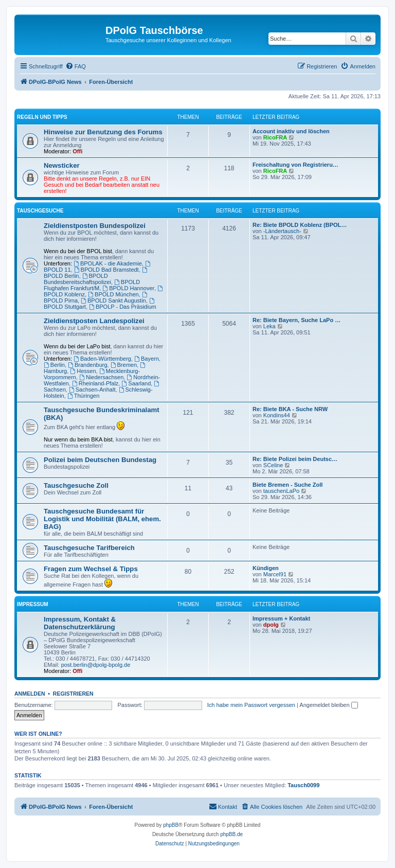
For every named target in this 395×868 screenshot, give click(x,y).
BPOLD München (113, 294)
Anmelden (30, 694)
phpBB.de (231, 834)
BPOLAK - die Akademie (108, 263)
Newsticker (62, 165)
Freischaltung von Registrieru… (295, 165)
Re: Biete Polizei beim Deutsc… (295, 459)
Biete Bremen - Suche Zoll (288, 485)
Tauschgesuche (40, 211)
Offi (77, 151)
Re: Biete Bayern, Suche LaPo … (297, 320)
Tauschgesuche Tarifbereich (89, 548)
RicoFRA (275, 137)
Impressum (33, 604)
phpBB (171, 825)
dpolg (271, 625)
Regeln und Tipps (42, 117)
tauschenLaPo (281, 491)
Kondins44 (277, 415)
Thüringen (83, 396)
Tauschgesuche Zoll (76, 485)
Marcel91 (275, 574)
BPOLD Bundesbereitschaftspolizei (77, 279)
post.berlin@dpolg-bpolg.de (96, 665)
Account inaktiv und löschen (291, 131)
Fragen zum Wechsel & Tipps (91, 569)
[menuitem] (76, 66)
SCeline (273, 465)
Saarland (136, 383)
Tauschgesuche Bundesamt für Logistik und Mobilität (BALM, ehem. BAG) (102, 519)
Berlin (54, 365)
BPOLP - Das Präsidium (123, 307)
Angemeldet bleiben (328, 705)
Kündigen (266, 568)
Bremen (124, 365)
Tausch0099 (303, 785)
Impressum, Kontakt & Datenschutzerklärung (80, 623)
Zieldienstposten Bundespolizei (95, 226)
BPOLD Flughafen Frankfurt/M (92, 285)
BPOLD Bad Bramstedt (106, 270)
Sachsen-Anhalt (92, 389)
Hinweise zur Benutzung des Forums (103, 132)
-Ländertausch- (282, 231)
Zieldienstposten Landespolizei (94, 321)
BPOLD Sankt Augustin (113, 300)
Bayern (147, 359)
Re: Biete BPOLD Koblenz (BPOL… (300, 225)
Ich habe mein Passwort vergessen (251, 705)
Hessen (83, 371)
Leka (270, 326)
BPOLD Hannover (128, 288)
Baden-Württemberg (102, 359)
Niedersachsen (101, 377)
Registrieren (73, 694)
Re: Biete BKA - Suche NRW (290, 409)
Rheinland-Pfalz (95, 383)
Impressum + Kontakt (281, 618)
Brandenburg (87, 365)
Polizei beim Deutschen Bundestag (100, 460)
